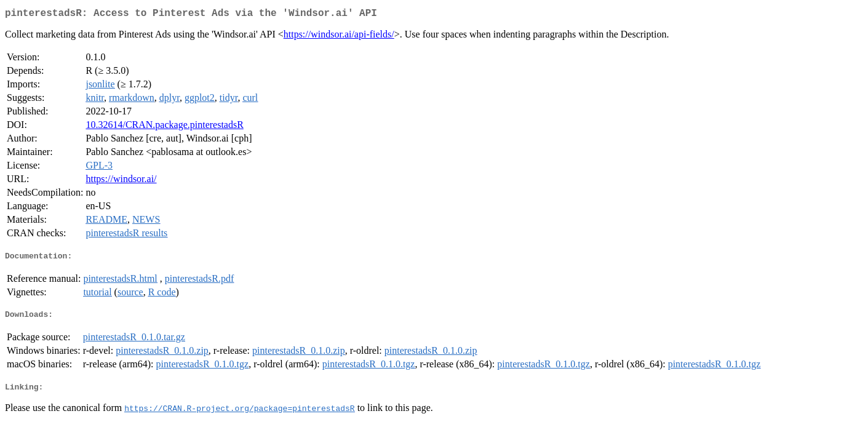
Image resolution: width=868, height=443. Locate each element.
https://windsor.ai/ (121, 181)
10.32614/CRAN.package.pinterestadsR (164, 127)
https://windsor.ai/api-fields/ (339, 37)
